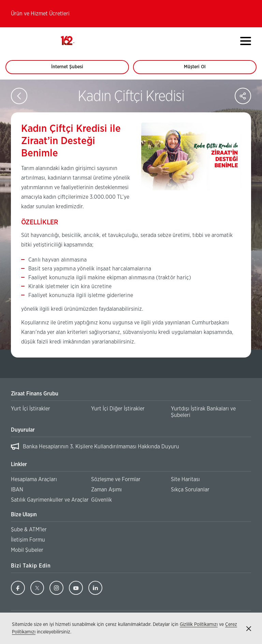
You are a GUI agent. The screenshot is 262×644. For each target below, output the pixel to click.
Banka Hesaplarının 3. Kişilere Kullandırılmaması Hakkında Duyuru (101, 447)
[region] (131, 447)
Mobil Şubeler (27, 550)
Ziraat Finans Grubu (35, 394)
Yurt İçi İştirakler (31, 409)
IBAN (17, 490)
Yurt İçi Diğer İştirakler (118, 409)
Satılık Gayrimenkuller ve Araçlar (50, 500)
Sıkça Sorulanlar (190, 490)
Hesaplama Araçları (34, 479)
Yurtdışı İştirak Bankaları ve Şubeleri (203, 412)
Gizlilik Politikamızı (199, 625)
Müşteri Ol (201, 69)
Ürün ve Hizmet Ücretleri (40, 14)
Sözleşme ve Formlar (116, 479)
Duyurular (23, 430)
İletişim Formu (28, 540)
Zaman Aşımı (106, 490)
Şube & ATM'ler (29, 530)
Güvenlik (101, 500)
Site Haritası (185, 479)
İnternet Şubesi (71, 69)
